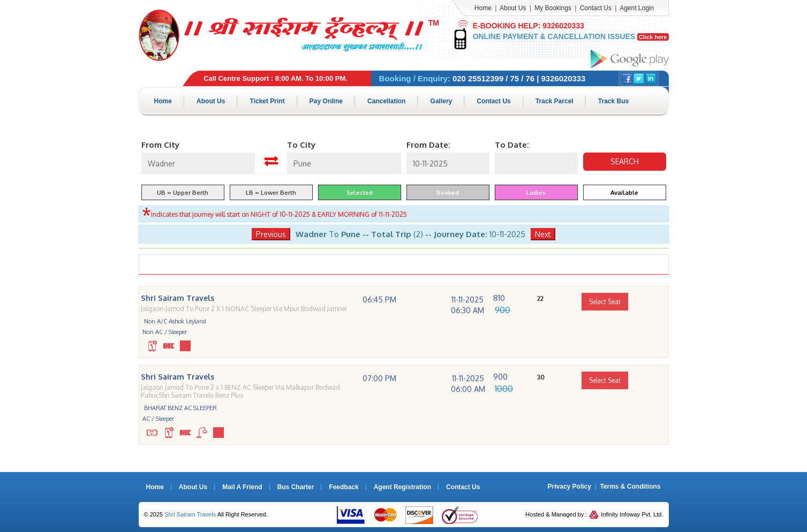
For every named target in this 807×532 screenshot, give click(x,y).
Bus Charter (296, 487)
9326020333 (562, 26)
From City (160, 144)
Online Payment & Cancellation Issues (570, 36)
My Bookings (553, 8)
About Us (513, 8)
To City (301, 144)
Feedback (344, 487)
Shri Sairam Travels (190, 514)
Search (625, 161)
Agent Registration (402, 487)
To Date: (512, 144)
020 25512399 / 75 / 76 (494, 78)
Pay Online (329, 101)
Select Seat (605, 317)
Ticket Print (270, 101)
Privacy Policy (570, 486)
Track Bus (621, 101)
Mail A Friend (242, 487)
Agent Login (637, 8)
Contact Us (596, 8)
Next (543, 234)
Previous (271, 234)
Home (483, 8)
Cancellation (391, 101)
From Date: (428, 144)
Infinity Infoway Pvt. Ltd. (626, 514)
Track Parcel (562, 101)
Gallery (447, 101)
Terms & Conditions (630, 486)
